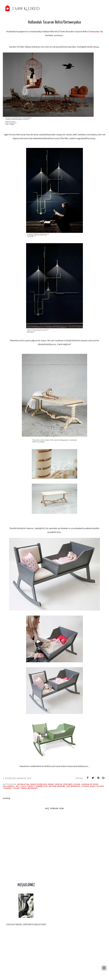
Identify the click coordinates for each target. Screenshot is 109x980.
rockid (100, 786)
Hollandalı (9, 786)
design (58, 784)
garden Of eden (90, 784)
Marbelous (42, 786)
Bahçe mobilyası (39, 784)
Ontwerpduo (94, 31)
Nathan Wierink (57, 786)
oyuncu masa (88, 786)
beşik (51, 784)
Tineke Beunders (29, 788)
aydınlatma (23, 784)
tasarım (7, 788)
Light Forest (28, 786)
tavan (16, 788)
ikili (18, 786)
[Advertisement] (26, 956)
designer (68, 784)
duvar (77, 784)
